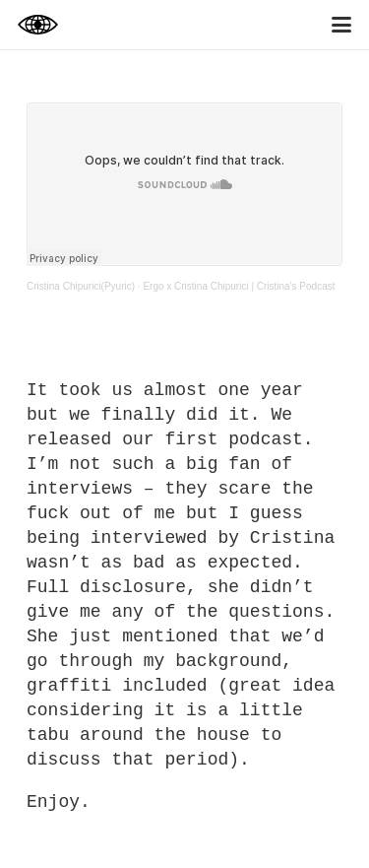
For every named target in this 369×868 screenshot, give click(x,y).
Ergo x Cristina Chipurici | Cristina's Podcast (239, 286)
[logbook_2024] (38, 25)
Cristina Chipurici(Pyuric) (81, 286)
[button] (342, 25)
